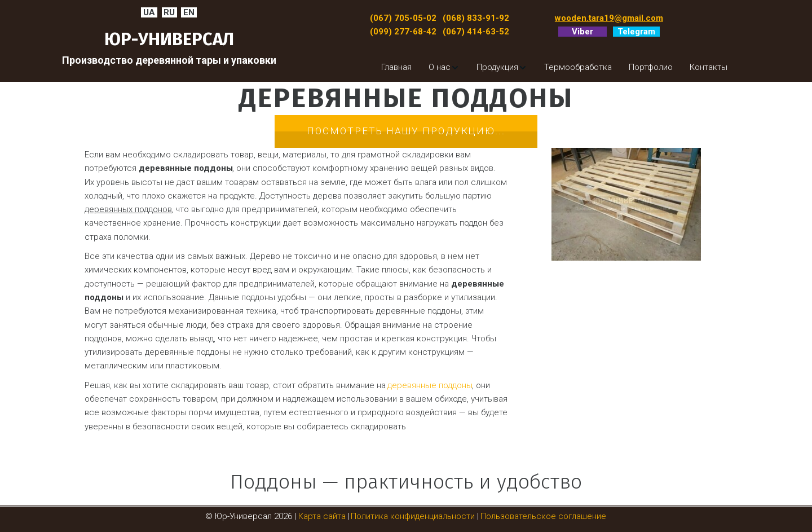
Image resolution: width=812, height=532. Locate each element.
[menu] (541, 67)
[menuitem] (396, 67)
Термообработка (578, 67)
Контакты (709, 67)
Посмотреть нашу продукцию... (406, 131)
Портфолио (651, 67)
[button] (444, 67)
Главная (396, 67)
